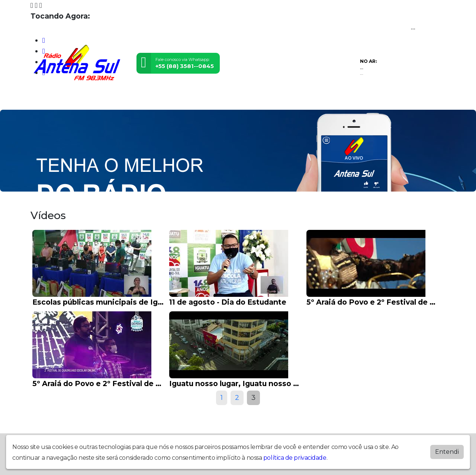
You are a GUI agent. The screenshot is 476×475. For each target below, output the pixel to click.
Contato (213, 99)
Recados (243, 99)
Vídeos (112, 99)
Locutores (143, 99)
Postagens (180, 99)
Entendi (447, 452)
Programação (76, 99)
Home (42, 99)
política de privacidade (295, 458)
